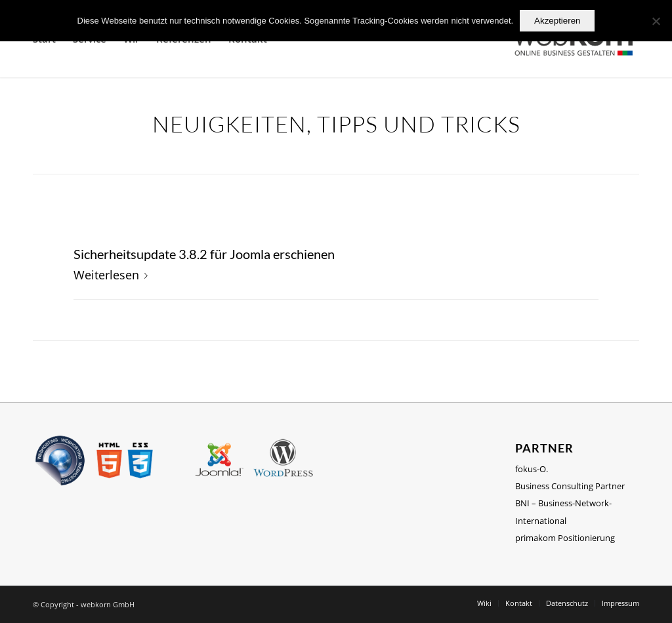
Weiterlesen (113, 274)
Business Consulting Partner (570, 486)
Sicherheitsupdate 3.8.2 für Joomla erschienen (204, 254)
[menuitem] (484, 603)
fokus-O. (532, 469)
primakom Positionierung (565, 538)
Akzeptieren (557, 21)
